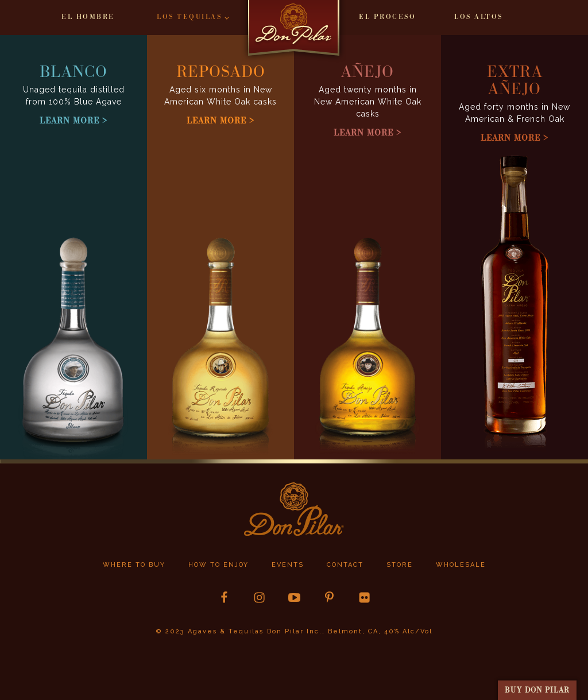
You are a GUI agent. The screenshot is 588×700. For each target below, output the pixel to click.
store (400, 565)
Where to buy (134, 565)
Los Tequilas (189, 17)
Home (294, 32)
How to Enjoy (218, 565)
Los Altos (479, 17)
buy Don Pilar (537, 690)
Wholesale (461, 565)
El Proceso (387, 17)
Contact (345, 565)
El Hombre (88, 17)
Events (288, 565)
